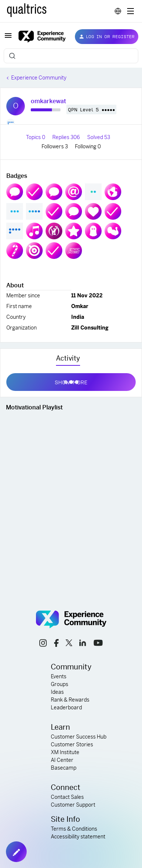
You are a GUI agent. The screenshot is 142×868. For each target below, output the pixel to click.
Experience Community (39, 78)
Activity (68, 358)
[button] (8, 38)
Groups (60, 684)
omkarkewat (48, 101)
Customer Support (73, 805)
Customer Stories (72, 744)
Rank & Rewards (70, 700)
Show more (71, 381)
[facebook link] (56, 644)
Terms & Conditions (74, 829)
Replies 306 (67, 137)
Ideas (57, 692)
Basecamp (64, 768)
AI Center (62, 760)
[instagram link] (43, 644)
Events (59, 676)
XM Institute (65, 752)
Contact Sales (67, 797)
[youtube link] (98, 644)
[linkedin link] (83, 644)
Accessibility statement (78, 837)
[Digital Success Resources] (131, 11)
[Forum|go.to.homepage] (41, 37)
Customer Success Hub (79, 737)
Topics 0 (36, 137)
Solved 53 (99, 137)
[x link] (69, 644)
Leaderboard (66, 707)
